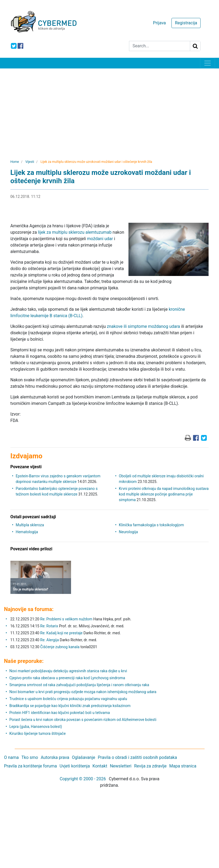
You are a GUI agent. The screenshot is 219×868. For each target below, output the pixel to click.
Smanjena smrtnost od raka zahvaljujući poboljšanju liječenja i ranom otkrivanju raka (79, 685)
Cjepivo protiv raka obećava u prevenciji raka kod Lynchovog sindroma (67, 678)
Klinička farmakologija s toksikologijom (151, 525)
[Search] (160, 46)
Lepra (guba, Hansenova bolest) (36, 727)
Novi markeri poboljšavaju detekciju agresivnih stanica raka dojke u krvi (68, 671)
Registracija (186, 23)
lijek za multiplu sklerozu (61, 232)
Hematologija (27, 532)
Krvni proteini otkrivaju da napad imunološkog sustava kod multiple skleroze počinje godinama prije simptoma (164, 494)
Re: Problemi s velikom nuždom (66, 619)
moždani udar (100, 239)
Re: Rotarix (49, 626)
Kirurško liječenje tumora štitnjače (38, 733)
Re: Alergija (50, 640)
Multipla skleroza (30, 525)
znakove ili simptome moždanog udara (143, 326)
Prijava (159, 23)
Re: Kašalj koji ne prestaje (61, 633)
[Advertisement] (109, 109)
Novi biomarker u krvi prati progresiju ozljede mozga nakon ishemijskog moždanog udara (83, 692)
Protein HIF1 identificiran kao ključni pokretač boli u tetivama (60, 713)
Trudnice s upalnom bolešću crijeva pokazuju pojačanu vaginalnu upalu (68, 699)
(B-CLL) (75, 316)
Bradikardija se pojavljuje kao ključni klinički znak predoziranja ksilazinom (70, 706)
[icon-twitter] (14, 46)
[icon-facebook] (20, 46)
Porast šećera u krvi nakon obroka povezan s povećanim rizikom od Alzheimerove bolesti (83, 720)
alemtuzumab (99, 232)
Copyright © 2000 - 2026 (83, 779)
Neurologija (128, 532)
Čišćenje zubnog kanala (60, 647)
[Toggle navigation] (208, 63)
